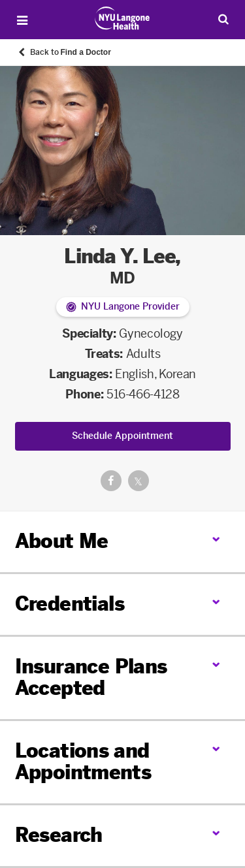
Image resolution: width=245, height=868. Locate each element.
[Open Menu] (22, 20)
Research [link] (59, 836)
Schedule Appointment (122, 436)
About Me (62, 541)
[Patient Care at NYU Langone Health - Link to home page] (122, 18)
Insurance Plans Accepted (91, 678)
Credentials (70, 604)
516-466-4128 (143, 394)
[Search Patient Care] (223, 19)
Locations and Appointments (83, 762)
